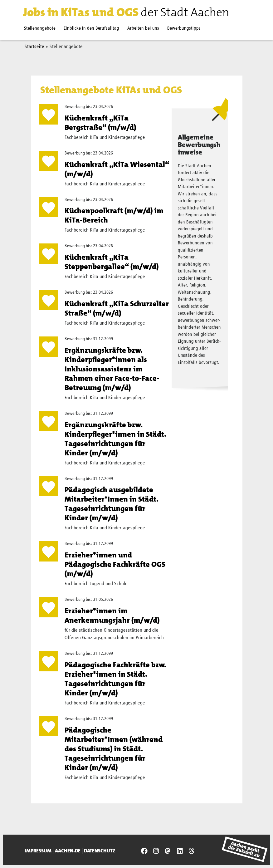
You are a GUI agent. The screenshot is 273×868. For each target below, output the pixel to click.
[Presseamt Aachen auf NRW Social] (168, 851)
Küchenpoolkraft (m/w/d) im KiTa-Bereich (114, 215)
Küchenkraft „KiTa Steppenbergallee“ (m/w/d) (112, 262)
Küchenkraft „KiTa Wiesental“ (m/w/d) (117, 169)
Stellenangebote (40, 28)
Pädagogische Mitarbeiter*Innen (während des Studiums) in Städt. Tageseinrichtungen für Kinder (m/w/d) (114, 749)
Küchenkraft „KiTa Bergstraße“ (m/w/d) (100, 123)
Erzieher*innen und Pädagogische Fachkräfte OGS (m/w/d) (115, 564)
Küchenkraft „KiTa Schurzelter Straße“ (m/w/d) (117, 308)
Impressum (38, 851)
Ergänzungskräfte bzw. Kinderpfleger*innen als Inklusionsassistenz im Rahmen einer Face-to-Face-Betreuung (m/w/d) (112, 369)
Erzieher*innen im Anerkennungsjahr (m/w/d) (112, 615)
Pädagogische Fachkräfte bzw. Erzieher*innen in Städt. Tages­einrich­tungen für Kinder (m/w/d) (115, 679)
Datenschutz (100, 851)
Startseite (34, 47)
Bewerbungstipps (184, 28)
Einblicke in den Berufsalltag (91, 28)
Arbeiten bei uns (143, 28)
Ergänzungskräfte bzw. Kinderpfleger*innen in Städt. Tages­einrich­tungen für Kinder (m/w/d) (115, 439)
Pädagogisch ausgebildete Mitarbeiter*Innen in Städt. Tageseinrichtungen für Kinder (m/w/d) (112, 504)
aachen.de (68, 851)
